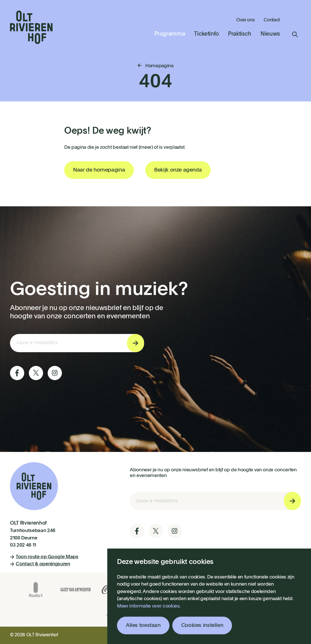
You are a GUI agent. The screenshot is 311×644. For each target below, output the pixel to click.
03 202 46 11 (23, 545)
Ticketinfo (206, 34)
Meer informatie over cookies (148, 606)
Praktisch (240, 34)
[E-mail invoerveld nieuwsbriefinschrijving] (77, 343)
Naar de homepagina (99, 170)
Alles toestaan (143, 625)
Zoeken (295, 34)
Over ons (245, 20)
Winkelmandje (295, 20)
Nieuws (270, 34)
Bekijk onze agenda (178, 170)
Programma (170, 34)
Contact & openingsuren (40, 564)
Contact (272, 20)
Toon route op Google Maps (44, 557)
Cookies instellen (202, 625)
